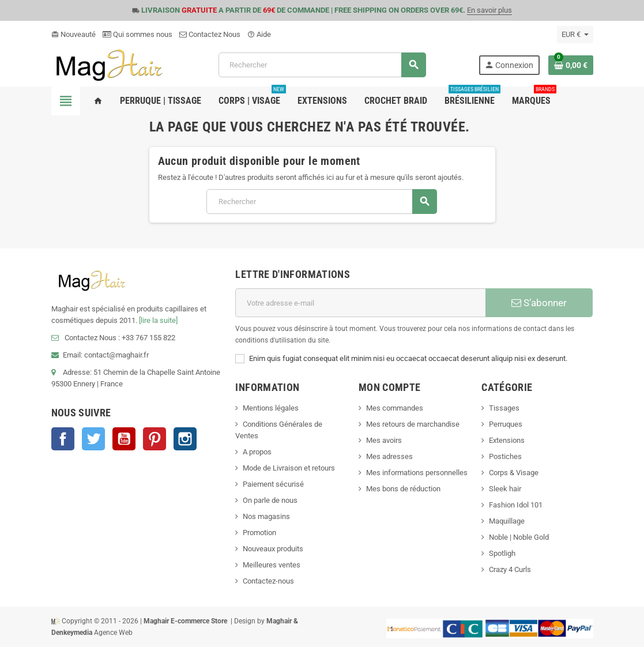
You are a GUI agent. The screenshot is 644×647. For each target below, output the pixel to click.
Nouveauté (74, 34)
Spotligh (502, 553)
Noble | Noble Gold (519, 537)
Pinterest (155, 439)
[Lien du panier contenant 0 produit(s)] (571, 65)
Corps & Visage (514, 473)
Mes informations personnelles (417, 473)
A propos (257, 452)
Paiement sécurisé (273, 484)
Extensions (507, 440)
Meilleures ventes (272, 565)
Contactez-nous (268, 581)
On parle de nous (270, 500)
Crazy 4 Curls (510, 569)
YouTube (124, 439)
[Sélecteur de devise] (575, 35)
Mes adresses (389, 456)
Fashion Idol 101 (516, 505)
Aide (259, 34)
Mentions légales (271, 408)
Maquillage (507, 521)
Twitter (93, 439)
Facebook (63, 439)
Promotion (259, 533)
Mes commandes (395, 408)
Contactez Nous (210, 34)
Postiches (505, 456)
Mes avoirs (384, 440)
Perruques (506, 424)
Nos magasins (266, 516)
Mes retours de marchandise (413, 424)
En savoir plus (489, 10)
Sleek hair (505, 489)
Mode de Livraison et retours (289, 468)
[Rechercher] (322, 65)
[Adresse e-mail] (360, 303)
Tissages (504, 408)
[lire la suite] (158, 320)
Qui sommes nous (138, 34)
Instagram (185, 439)
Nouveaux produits (273, 549)
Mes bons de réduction (403, 489)
